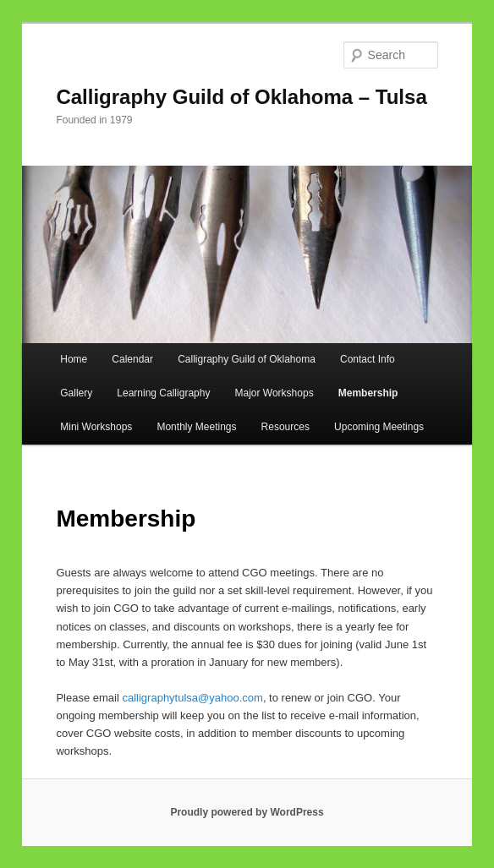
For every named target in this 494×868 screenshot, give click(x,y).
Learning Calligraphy (163, 393)
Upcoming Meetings (379, 427)
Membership (368, 393)
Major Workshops (274, 393)
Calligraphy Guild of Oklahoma (247, 359)
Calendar (132, 359)
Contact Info (368, 359)
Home (74, 359)
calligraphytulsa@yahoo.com (192, 698)
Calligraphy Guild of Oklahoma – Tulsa (241, 97)
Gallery (76, 393)
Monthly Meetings (196, 427)
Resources (285, 427)
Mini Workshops (96, 427)
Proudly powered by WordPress (247, 812)
